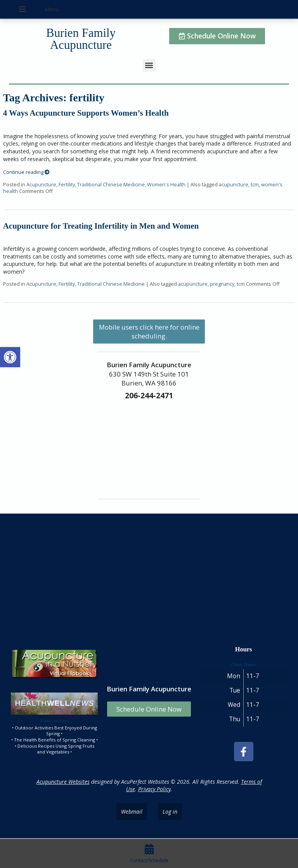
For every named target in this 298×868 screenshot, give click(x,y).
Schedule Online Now (149, 709)
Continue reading (26, 172)
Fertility (67, 185)
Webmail (132, 812)
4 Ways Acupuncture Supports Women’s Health (86, 113)
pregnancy (222, 284)
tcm (255, 185)
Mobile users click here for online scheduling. (149, 332)
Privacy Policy (154, 789)
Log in (170, 812)
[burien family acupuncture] (149, 577)
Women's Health (166, 185)
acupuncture (234, 185)
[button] (10, 357)
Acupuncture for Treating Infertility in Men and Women (101, 226)
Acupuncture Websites (63, 782)
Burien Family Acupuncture (81, 39)
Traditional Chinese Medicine (111, 185)
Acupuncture (41, 185)
